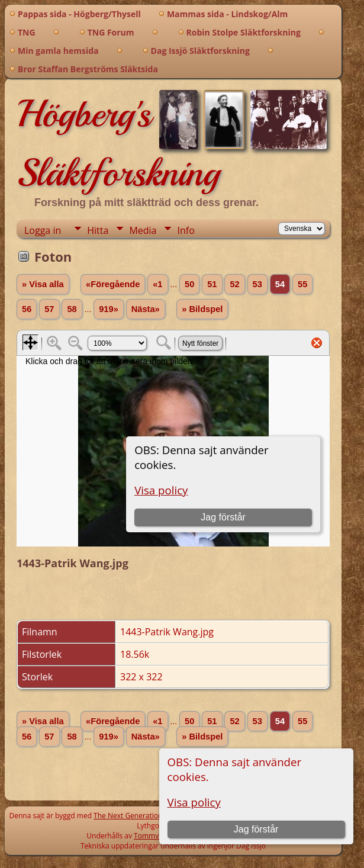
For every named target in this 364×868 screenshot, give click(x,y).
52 (234, 284)
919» (109, 309)
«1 (157, 284)
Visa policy (194, 802)
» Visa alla (43, 284)
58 (72, 309)
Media (143, 230)
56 (27, 309)
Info (186, 230)
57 (49, 309)
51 (212, 284)
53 (257, 284)
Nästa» (146, 309)
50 (189, 284)
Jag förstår (256, 829)
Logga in (43, 230)
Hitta (98, 230)
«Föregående (113, 284)
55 (302, 284)
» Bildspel (202, 309)
